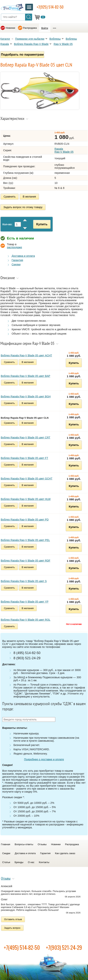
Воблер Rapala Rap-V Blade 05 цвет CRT (26, 438)
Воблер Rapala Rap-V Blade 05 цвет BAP (25, 376)
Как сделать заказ (65, 853)
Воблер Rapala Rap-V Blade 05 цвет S (24, 581)
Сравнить (10, 197)
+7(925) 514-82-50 (50, 7)
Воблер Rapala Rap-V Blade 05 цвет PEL (25, 540)
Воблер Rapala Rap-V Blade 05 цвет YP (25, 602)
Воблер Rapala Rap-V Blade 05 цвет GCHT (27, 479)
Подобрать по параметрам (22, 54)
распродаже (15, 247)
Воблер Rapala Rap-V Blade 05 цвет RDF (26, 561)
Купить (42, 224)
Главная (6, 844)
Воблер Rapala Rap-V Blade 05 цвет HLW (26, 499)
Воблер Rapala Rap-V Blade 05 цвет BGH (26, 396)
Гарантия (17, 260)
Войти (45, 28)
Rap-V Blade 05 (63, 44)
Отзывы (42, 844)
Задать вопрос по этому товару (23, 207)
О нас (31, 862)
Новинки (10, 28)
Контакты (44, 862)
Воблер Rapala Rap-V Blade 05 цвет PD (25, 520)
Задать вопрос (12, 928)
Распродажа (30, 28)
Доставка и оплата (23, 256)
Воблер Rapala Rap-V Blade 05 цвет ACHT (26, 355)
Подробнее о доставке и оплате (44, 759)
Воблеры (55, 39)
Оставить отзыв (13, 919)
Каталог (5, 39)
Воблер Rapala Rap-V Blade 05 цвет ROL (26, 620)
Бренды (19, 862)
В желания (29, 197)
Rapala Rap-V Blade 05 (64, 150)
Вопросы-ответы (24, 844)
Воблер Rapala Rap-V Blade (31, 44)
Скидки (16, 264)
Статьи (6, 862)
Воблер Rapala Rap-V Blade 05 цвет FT (24, 458)
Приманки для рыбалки (30, 39)
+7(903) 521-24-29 (64, 947)
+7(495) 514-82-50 (22, 947)
